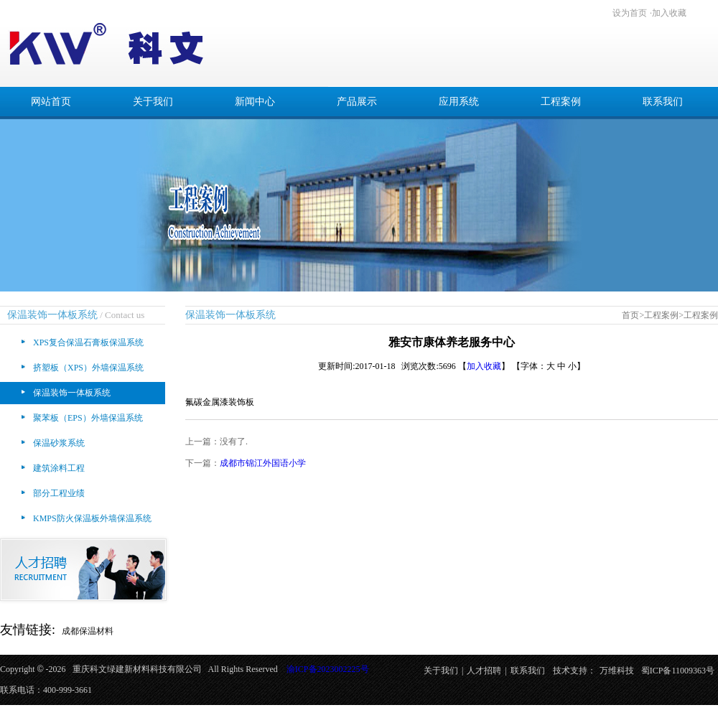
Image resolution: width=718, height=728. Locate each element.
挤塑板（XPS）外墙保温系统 (88, 368)
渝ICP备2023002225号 (328, 669)
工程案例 (561, 102)
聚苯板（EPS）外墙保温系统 (88, 418)
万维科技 (617, 671)
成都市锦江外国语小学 (263, 463)
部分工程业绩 (59, 493)
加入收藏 (669, 13)
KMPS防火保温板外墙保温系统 (92, 518)
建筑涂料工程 (59, 468)
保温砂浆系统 (59, 443)
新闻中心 (255, 102)
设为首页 (630, 13)
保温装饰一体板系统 (72, 393)
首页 (630, 315)
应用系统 (459, 102)
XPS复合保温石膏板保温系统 (88, 342)
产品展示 (357, 102)
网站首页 (51, 102)
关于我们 (153, 102)
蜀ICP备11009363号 (678, 671)
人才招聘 (484, 671)
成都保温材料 (88, 631)
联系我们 (663, 102)
